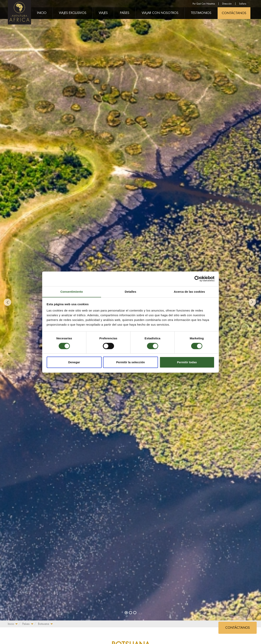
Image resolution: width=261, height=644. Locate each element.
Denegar (74, 362)
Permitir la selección (130, 362)
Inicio (11, 624)
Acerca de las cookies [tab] (189, 291)
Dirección (227, 4)
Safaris (243, 4)
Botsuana (44, 624)
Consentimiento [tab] (72, 291)
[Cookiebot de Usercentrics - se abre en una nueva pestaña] (197, 279)
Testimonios (201, 13)
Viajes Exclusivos (73, 13)
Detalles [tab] (130, 291)
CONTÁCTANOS (234, 13)
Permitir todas (187, 362)
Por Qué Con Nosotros (204, 4)
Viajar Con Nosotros (160, 13)
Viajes (103, 13)
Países (26, 624)
